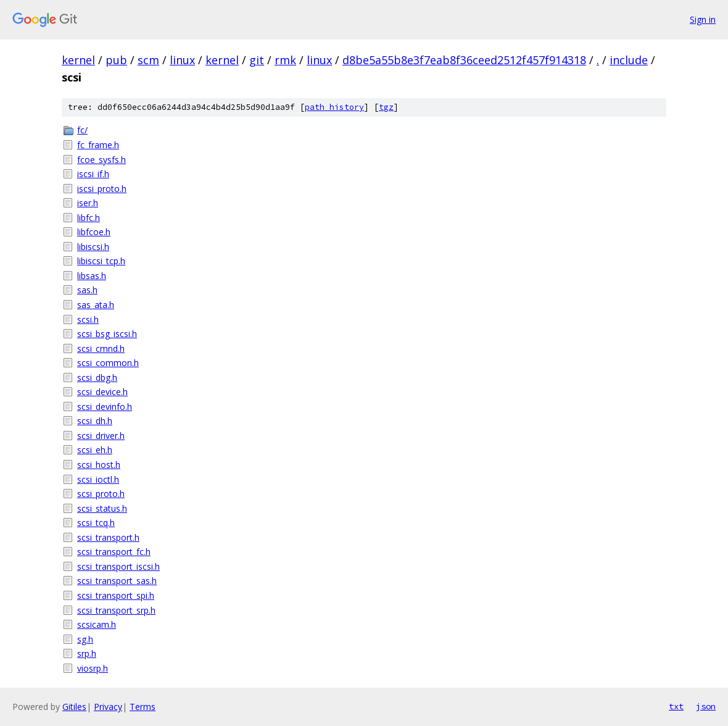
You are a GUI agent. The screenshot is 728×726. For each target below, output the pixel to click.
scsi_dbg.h (97, 378)
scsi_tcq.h (96, 523)
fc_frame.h (98, 145)
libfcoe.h (94, 232)
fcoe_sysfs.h (101, 160)
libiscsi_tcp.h (101, 261)
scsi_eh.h (95, 450)
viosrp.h (93, 668)
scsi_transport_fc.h (114, 552)
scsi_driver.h (101, 436)
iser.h (88, 203)
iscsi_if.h (93, 174)
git (257, 60)
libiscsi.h (93, 247)
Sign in (703, 19)
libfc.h (89, 218)
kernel (78, 60)
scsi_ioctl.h (98, 479)
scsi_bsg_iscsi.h (107, 334)
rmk (285, 60)
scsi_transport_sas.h (117, 581)
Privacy (108, 707)
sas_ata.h (96, 305)
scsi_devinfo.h (105, 407)
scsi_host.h (99, 465)
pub (116, 60)
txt (676, 706)
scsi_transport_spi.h (116, 595)
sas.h (87, 290)
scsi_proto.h (101, 494)
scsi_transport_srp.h (116, 610)
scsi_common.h (108, 363)
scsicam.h (97, 624)
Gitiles (74, 707)
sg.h (85, 639)
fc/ (82, 130)
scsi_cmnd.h (101, 348)
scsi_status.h (102, 508)
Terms (143, 707)
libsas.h (92, 276)
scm (148, 60)
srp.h (87, 653)
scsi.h (88, 319)
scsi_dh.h (95, 421)
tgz (386, 107)
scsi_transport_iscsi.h (118, 566)
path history (334, 107)
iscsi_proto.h (102, 189)
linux (182, 60)
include (629, 60)
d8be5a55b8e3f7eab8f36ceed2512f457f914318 (464, 60)
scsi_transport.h (108, 537)
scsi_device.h (102, 392)
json (706, 706)
